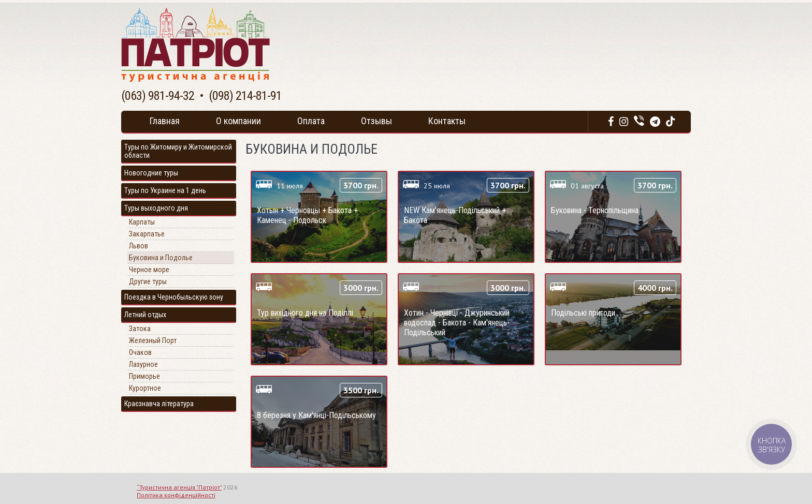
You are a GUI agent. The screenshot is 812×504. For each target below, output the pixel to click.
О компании (238, 121)
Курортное (145, 388)
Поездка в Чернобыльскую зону (174, 297)
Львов (139, 246)
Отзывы (376, 121)
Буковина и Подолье (161, 258)
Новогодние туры (151, 173)
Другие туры (148, 281)
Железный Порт (153, 340)
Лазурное (143, 364)
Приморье (144, 376)
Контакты (447, 121)
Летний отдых (145, 315)
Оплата (311, 121)
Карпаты (142, 222)
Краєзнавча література (159, 404)
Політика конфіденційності (176, 495)
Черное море (149, 270)
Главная (165, 121)
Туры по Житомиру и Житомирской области (178, 151)
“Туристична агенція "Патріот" (179, 487)
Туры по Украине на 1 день (165, 190)
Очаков (140, 352)
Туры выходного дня (156, 208)
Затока (140, 329)
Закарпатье (147, 234)
